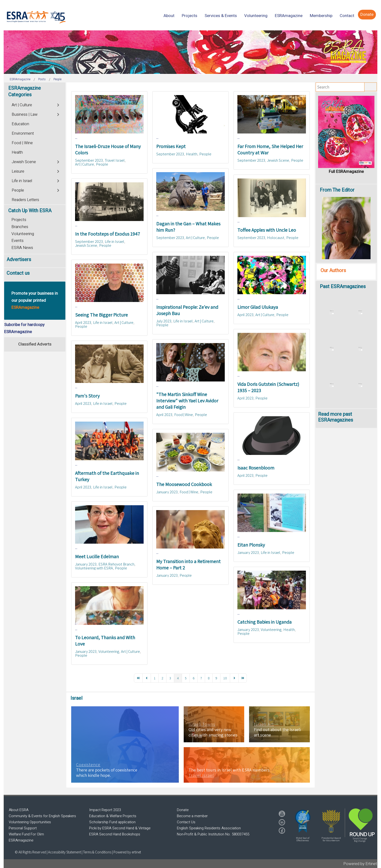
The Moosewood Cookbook (184, 484)
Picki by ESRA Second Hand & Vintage (120, 828)
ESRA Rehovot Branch (116, 564)
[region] (190, 52)
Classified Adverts (35, 344)
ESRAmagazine (21, 840)
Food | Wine (184, 415)
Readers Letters (25, 200)
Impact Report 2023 (105, 810)
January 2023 (167, 492)
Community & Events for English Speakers (42, 816)
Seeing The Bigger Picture (101, 315)
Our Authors (333, 270)
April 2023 (245, 315)
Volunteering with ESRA (94, 568)
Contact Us (186, 822)
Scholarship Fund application (112, 822)
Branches (20, 227)
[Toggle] (58, 104)
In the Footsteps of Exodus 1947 (108, 234)
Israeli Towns (202, 724)
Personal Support (23, 828)
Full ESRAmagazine (346, 172)
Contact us (18, 273)
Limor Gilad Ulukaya (258, 307)
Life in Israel (114, 241)
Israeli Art (264, 724)
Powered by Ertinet (360, 864)
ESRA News (22, 248)
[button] (303, 821)
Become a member (192, 816)
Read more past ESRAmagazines (336, 417)
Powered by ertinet (127, 852)
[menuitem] (169, 16)
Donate (183, 810)
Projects (19, 220)
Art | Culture (85, 164)
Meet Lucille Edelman (97, 557)
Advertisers (19, 260)
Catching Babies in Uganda (264, 622)
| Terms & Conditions (96, 852)
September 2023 (89, 160)
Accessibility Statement (65, 852)
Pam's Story (87, 396)
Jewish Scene (278, 160)
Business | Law (25, 115)
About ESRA (19, 810)
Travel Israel (115, 160)
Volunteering (271, 629)
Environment (23, 133)
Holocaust (276, 238)
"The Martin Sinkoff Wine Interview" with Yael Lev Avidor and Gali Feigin (187, 401)
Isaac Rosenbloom (256, 468)
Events (17, 241)
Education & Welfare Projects (113, 816)
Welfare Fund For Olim (26, 834)
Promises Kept (171, 146)
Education (20, 124)
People (102, 164)
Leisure (18, 171)
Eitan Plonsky (251, 545)
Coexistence (88, 765)
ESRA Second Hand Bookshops (115, 834)
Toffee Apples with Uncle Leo (267, 230)
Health (192, 154)
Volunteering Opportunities (30, 822)
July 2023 (164, 321)
